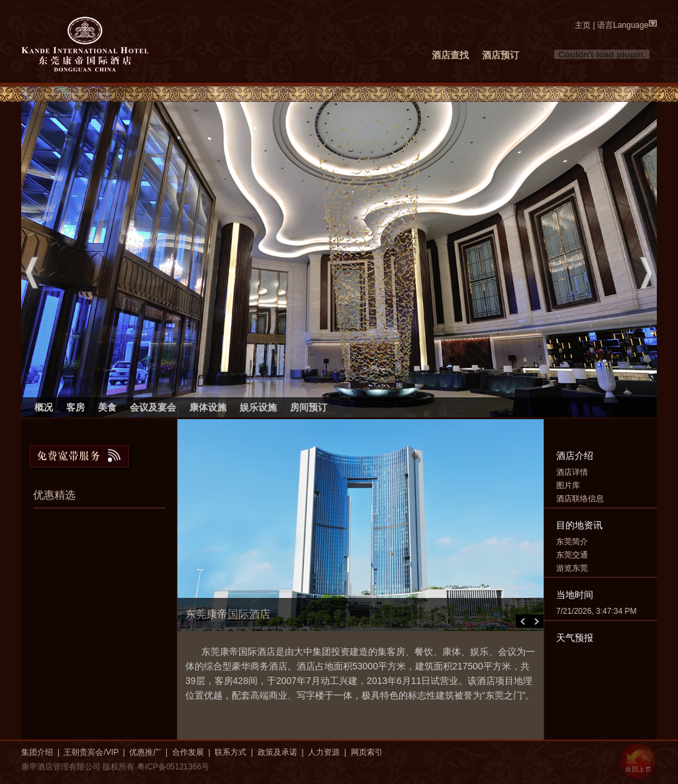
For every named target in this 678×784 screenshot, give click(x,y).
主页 (583, 25)
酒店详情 (572, 472)
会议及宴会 (153, 407)
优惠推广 (145, 752)
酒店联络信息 (580, 499)
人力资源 (324, 752)
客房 (75, 407)
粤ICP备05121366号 (173, 767)
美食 (107, 407)
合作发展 (188, 752)
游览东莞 (572, 568)
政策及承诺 (277, 752)
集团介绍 (37, 752)
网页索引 (367, 752)
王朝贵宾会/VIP (91, 752)
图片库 (568, 485)
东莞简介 (572, 542)
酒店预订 (501, 55)
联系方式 (230, 752)
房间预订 (309, 407)
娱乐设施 (258, 407)
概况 (44, 407)
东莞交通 (572, 555)
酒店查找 (450, 55)
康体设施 (208, 407)
